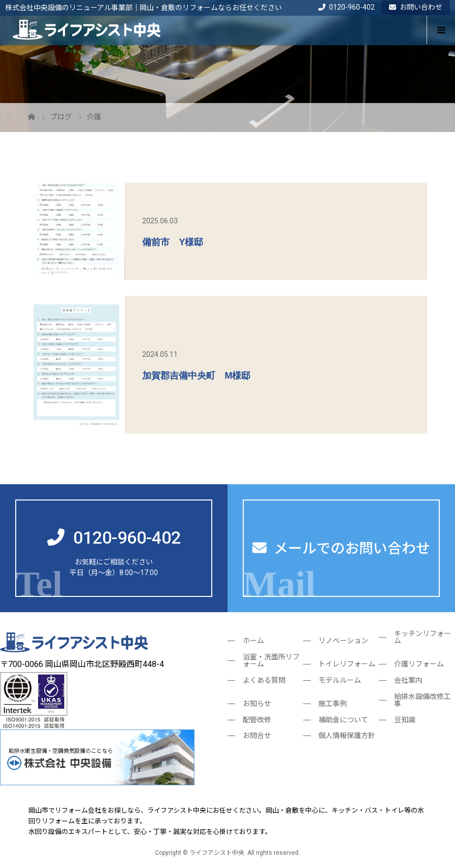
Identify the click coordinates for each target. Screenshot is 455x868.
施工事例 (333, 704)
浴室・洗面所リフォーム (271, 660)
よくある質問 (264, 680)
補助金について (343, 720)
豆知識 (405, 720)
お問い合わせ (416, 7)
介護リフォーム (419, 664)
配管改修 (257, 720)
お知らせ (257, 704)
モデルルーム (340, 680)
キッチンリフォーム (422, 637)
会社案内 (408, 680)
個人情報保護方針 (347, 736)
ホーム (253, 641)
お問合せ (257, 736)
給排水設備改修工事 (422, 700)
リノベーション (343, 641)
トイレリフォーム (347, 664)
